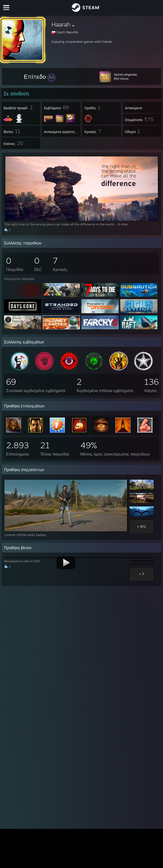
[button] (40, 77)
